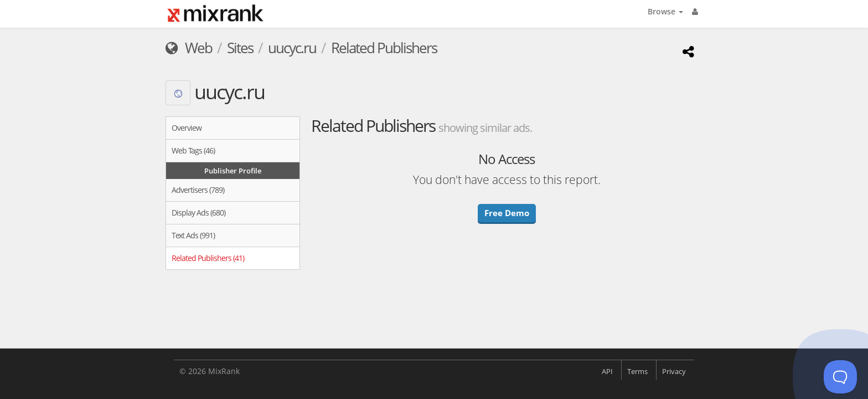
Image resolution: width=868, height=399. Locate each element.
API (607, 371)
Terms (637, 371)
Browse (665, 11)
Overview (187, 128)
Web (189, 48)
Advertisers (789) (198, 190)
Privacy (674, 371)
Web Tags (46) (193, 150)
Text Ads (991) (193, 235)
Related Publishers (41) (208, 258)
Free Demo (507, 213)
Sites (240, 48)
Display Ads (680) (198, 213)
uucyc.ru (292, 48)
